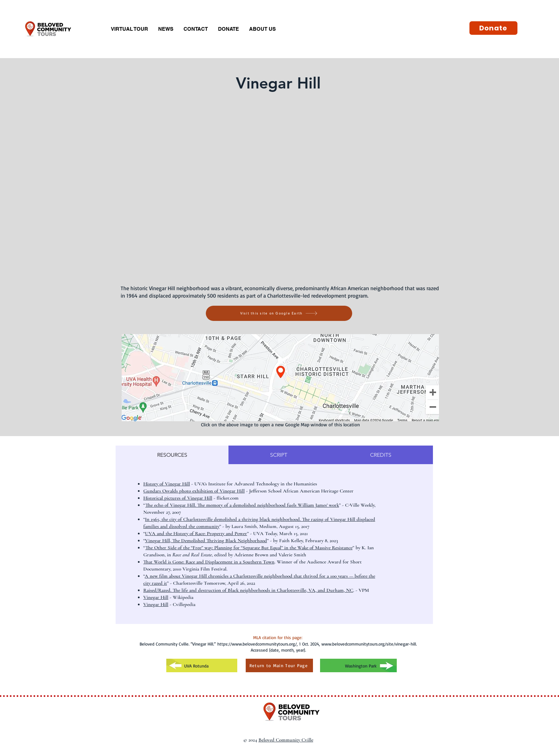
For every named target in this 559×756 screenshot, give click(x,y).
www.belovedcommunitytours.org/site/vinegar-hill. (369, 644)
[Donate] (493, 28)
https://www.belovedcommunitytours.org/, (258, 644)
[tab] (172, 455)
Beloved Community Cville (286, 740)
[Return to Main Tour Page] (279, 665)
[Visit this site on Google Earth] (279, 313)
